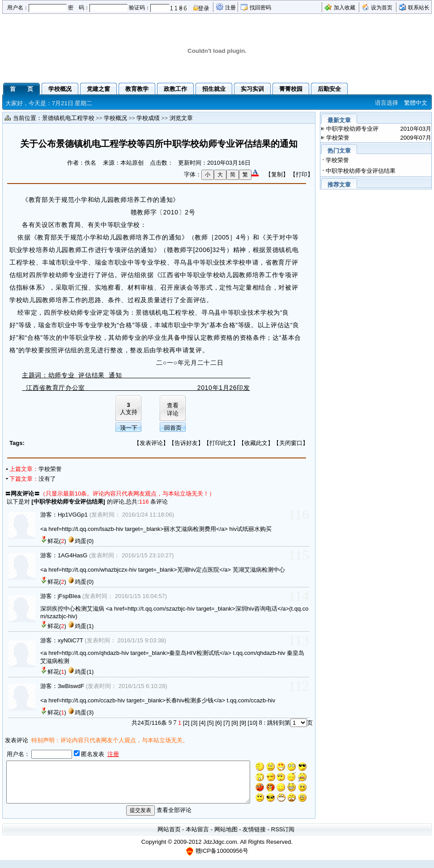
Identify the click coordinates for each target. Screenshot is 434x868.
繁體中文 (416, 103)
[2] (186, 723)
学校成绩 (148, 118)
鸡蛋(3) (84, 712)
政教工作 (175, 89)
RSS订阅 (283, 837)
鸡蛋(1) (84, 626)
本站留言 (197, 837)
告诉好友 (186, 443)
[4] (202, 723)
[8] (234, 723)
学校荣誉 (50, 469)
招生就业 (214, 89)
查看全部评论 (174, 818)
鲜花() (57, 541)
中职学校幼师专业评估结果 (68, 502)
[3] (194, 723)
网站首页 (169, 837)
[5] (210, 723)
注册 (230, 8)
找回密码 (260, 8)
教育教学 (137, 89)
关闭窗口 (291, 443)
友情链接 (254, 837)
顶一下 (129, 428)
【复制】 (277, 174)
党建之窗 (98, 89)
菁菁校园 (291, 89)
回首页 (173, 428)
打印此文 (221, 443)
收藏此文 (256, 443)
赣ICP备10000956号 (222, 859)
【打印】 (302, 174)
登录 (204, 8)
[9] (243, 723)
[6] (218, 723)
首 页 (21, 89)
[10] (253, 723)
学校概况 (60, 89)
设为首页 (382, 8)
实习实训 (252, 89)
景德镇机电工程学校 (68, 118)
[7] (226, 723)
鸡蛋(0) (84, 541)
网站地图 (226, 837)
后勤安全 (329, 89)
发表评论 (151, 443)
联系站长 (419, 8)
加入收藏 (345, 8)
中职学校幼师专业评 (352, 129)
